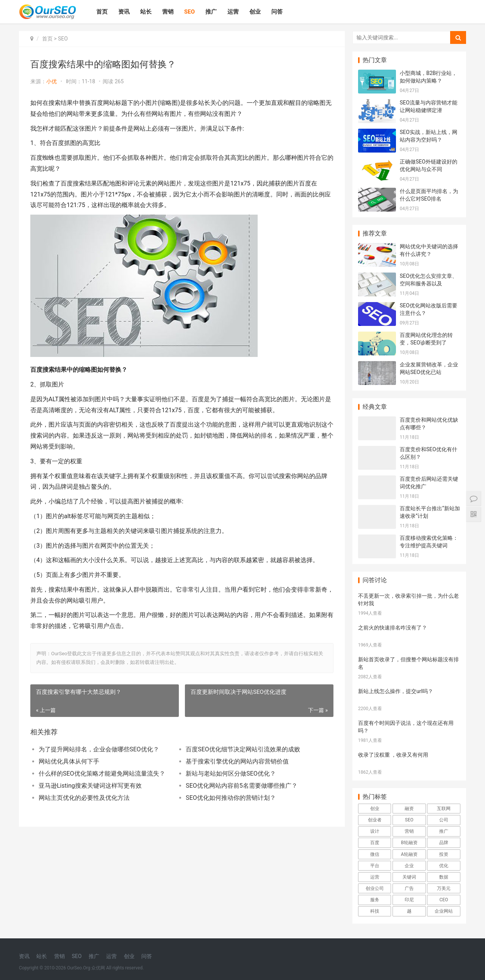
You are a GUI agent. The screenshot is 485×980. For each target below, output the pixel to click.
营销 (168, 12)
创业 (255, 12)
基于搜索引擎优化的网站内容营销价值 (237, 761)
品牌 (444, 843)
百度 (375, 843)
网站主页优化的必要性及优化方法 (84, 798)
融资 (409, 809)
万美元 (444, 888)
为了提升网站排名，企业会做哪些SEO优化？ (99, 749)
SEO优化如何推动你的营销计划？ (231, 798)
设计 (375, 831)
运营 (233, 12)
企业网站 (444, 911)
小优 (52, 81)
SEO (189, 12)
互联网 (444, 809)
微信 (375, 854)
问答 (277, 12)
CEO (444, 900)
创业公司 (375, 888)
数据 (444, 877)
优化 (444, 866)
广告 (409, 888)
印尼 (409, 900)
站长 (146, 12)
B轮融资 (409, 843)
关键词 (409, 877)
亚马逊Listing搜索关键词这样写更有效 (90, 786)
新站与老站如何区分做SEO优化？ (231, 774)
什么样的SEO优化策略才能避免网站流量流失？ (102, 774)
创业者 (375, 820)
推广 (211, 12)
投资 (444, 854)
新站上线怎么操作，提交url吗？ (396, 691)
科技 (375, 911)
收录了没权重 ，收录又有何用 (393, 755)
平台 (375, 866)
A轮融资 (409, 854)
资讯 (124, 12)
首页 (102, 12)
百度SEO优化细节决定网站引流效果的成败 (243, 749)
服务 (375, 900)
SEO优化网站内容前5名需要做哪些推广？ (242, 786)
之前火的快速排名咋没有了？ (393, 628)
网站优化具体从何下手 (69, 761)
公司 (444, 820)
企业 (409, 866)
